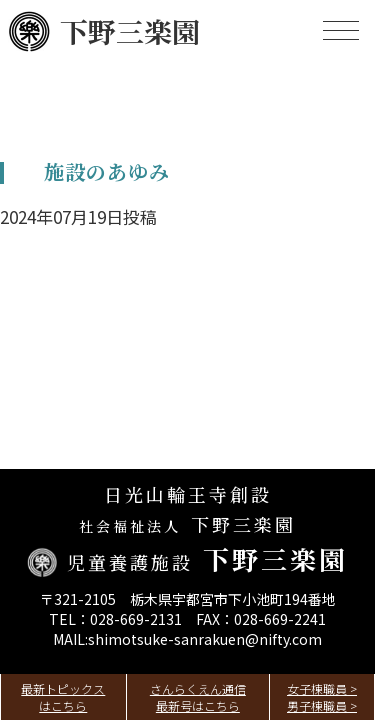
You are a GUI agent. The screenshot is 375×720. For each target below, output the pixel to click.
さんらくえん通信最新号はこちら (198, 697)
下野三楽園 (104, 31)
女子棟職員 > (322, 688)
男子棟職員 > (322, 705)
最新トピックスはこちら (63, 697)
